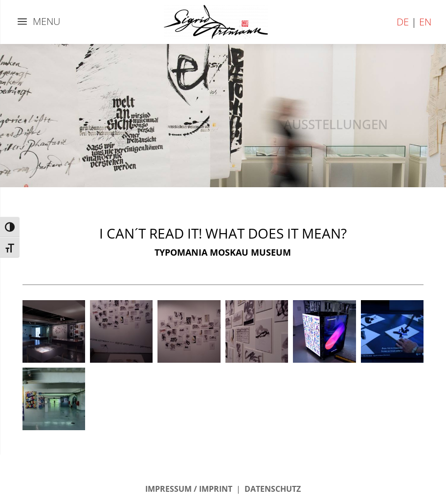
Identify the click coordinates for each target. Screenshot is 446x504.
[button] (54, 331)
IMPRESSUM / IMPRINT (189, 489)
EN (425, 22)
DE (403, 22)
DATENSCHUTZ (273, 489)
